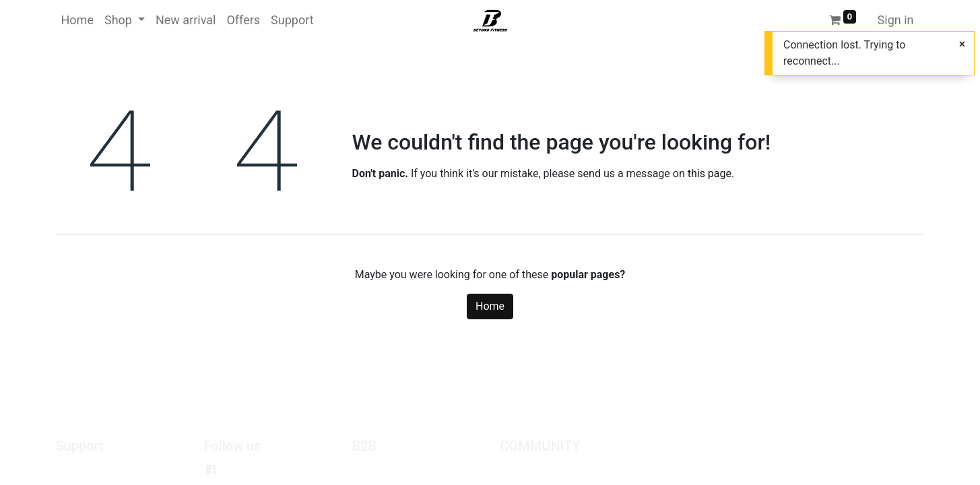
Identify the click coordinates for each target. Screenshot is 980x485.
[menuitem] (77, 20)
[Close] (962, 44)
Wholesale (377, 470)
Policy (70, 470)
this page (710, 173)
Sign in (896, 20)
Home (490, 306)
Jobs (512, 470)
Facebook (246, 470)
